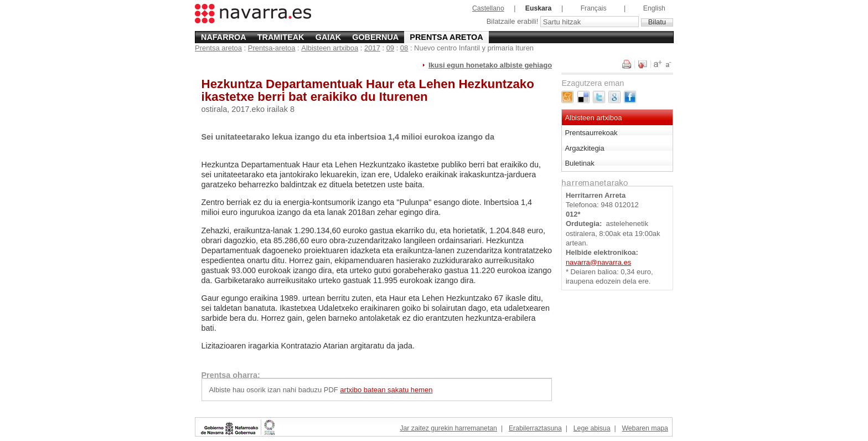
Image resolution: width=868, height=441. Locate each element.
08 (404, 48)
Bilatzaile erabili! (513, 22)
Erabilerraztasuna (535, 428)
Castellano (488, 8)
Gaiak (328, 37)
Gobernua (375, 37)
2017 (372, 48)
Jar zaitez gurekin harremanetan (448, 428)
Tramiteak (281, 37)
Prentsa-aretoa (272, 48)
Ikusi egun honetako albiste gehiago (490, 65)
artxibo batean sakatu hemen (386, 390)
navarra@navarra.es (598, 262)
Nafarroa (224, 37)
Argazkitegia (584, 148)
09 (390, 48)
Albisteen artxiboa (330, 48)
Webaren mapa (645, 428)
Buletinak (579, 163)
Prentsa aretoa (446, 37)
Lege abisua (592, 428)
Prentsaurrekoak (591, 133)
